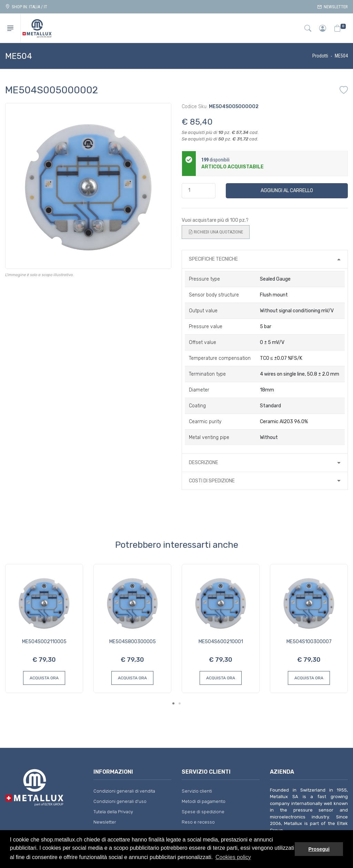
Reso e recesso (198, 822)
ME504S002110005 (44, 642)
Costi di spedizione (212, 481)
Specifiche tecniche (213, 259)
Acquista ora (44, 678)
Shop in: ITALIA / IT (26, 7)
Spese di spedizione (203, 812)
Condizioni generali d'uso (120, 801)
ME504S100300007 (309, 642)
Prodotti (320, 56)
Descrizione (204, 463)
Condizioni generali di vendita (124, 791)
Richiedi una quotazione (216, 232)
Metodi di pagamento (204, 801)
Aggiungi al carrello (287, 191)
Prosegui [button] (319, 849)
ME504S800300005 (133, 642)
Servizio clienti (197, 791)
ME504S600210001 (221, 642)
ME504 (341, 56)
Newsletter (332, 7)
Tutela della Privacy (113, 812)
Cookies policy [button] (233, 857)
